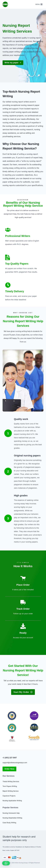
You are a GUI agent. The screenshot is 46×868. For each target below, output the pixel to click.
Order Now (9, 769)
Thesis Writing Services (11, 781)
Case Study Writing (9, 823)
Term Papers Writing (10, 786)
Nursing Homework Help (11, 813)
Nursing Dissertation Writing (12, 818)
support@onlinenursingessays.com (15, 763)
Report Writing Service (11, 791)
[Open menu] (39, 4)
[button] (6, 863)
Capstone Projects (9, 796)
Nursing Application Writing (12, 801)
